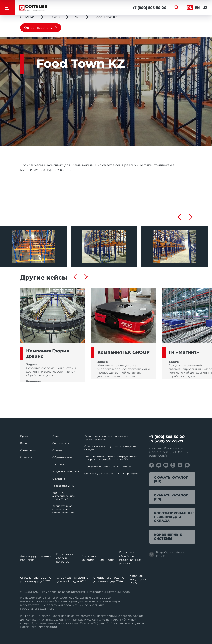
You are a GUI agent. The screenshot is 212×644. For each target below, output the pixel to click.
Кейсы (55, 17)
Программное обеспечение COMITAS (108, 466)
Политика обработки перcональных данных (130, 558)
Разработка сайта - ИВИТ (166, 554)
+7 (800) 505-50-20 (149, 8)
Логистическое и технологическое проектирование (106, 438)
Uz (205, 8)
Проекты (26, 436)
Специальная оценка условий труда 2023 (72, 579)
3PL (77, 17)
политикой (55, 605)
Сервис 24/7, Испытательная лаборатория (111, 474)
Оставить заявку (38, 28)
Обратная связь (62, 457)
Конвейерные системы (168, 537)
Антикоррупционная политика (36, 558)
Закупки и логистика (66, 472)
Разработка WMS (63, 486)
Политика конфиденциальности (98, 558)
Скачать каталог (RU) (171, 479)
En (197, 8)
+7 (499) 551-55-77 (166, 441)
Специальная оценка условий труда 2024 (109, 579)
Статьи (57, 436)
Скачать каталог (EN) (171, 497)
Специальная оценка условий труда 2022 (36, 579)
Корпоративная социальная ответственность (63, 509)
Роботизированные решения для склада (174, 517)
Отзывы (57, 450)
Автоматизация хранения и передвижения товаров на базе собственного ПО (111, 458)
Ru (190, 8)
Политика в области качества (65, 558)
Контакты (26, 457)
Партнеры (59, 464)
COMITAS (28, 17)
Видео (24, 443)
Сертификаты (61, 443)
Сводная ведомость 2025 (138, 579)
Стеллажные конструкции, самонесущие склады (110, 448)
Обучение (59, 479)
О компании (28, 450)
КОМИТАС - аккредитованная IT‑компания (63, 496)
